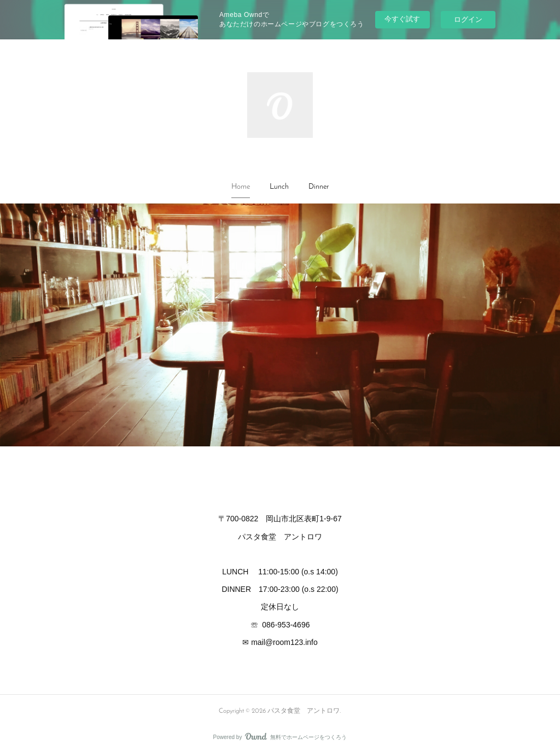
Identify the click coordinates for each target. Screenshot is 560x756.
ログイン (468, 19)
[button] (241, 187)
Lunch (279, 187)
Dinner (319, 187)
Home (241, 187)
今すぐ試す (402, 19)
